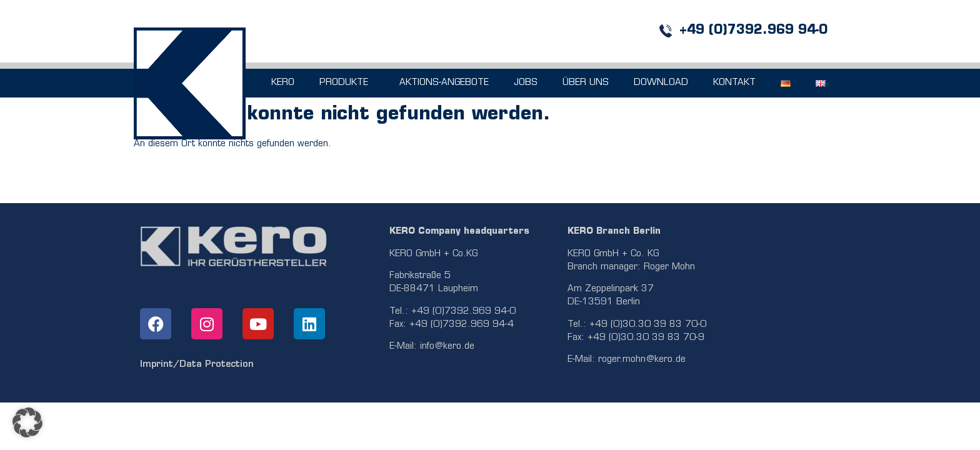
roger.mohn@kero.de (642, 360)
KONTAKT (734, 83)
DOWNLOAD (661, 83)
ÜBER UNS (586, 83)
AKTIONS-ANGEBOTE (444, 83)
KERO (283, 83)
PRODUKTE (347, 83)
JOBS (526, 83)
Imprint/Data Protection (197, 365)
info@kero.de (447, 347)
